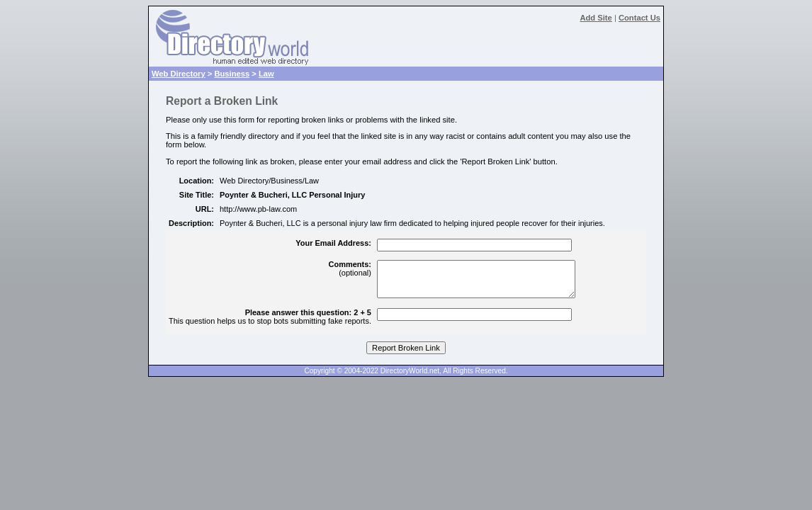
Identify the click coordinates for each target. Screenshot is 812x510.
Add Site (596, 18)
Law (266, 74)
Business (232, 74)
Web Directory (179, 74)
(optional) (350, 268)
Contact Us (639, 18)
